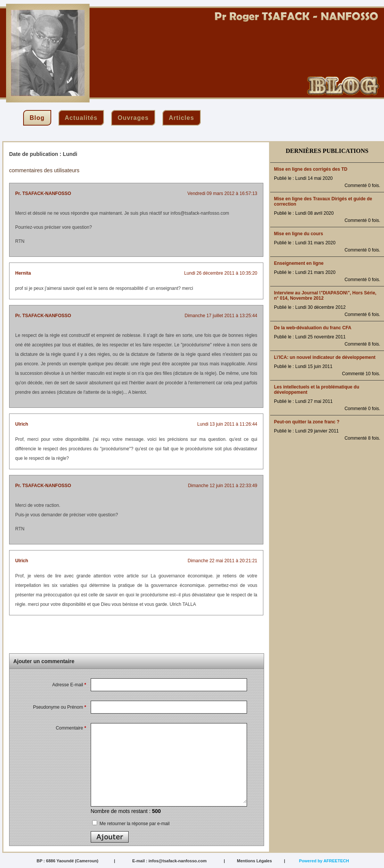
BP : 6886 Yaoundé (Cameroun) (67, 861)
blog (37, 118)
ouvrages (133, 118)
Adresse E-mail (69, 685)
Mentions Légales (254, 861)
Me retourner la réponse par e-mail (131, 824)
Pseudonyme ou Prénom (60, 707)
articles (182, 118)
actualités (81, 118)
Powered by (324, 861)
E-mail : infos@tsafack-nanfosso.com (169, 861)
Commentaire (71, 728)
